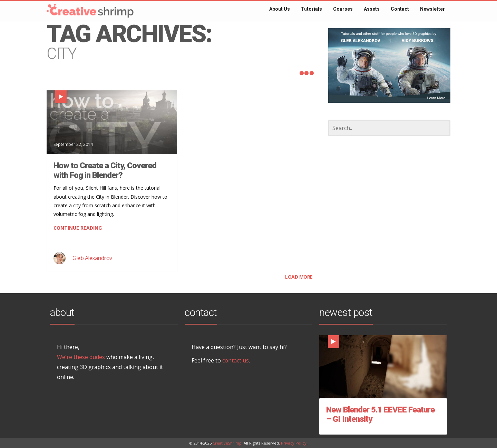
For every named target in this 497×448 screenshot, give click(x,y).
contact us (236, 360)
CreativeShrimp (227, 443)
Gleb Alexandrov (92, 258)
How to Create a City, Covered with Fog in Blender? (105, 170)
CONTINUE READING (78, 228)
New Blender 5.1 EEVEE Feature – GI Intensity (380, 415)
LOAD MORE (299, 277)
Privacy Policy (294, 443)
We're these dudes (81, 357)
